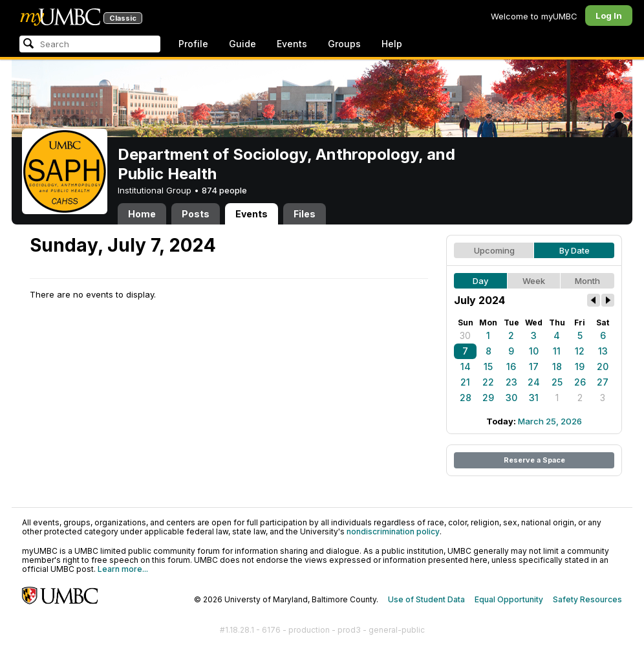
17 (534, 366)
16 (511, 366)
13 (603, 351)
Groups (344, 44)
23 (511, 382)
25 (557, 382)
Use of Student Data (426, 599)
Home (142, 214)
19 (580, 366)
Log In (609, 16)
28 (466, 398)
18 (557, 366)
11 (557, 351)
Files (305, 214)
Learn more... (123, 569)
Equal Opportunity (509, 599)
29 (488, 398)
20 (603, 366)
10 (534, 351)
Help (392, 44)
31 (534, 398)
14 (466, 366)
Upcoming (494, 250)
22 (488, 382)
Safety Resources (587, 599)
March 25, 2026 (550, 421)
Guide (242, 44)
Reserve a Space (534, 460)
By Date (574, 250)
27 (603, 382)
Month (587, 281)
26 (580, 382)
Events (292, 44)
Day (480, 281)
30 (465, 335)
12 (580, 351)
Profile (193, 44)
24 (534, 382)
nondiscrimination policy (393, 531)
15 (488, 366)
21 (465, 382)
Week (534, 281)
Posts (196, 214)
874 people (224, 190)
